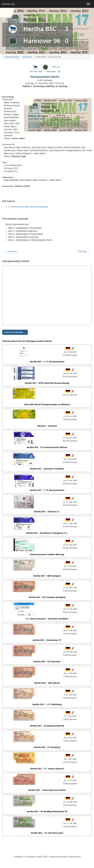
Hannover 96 (42, 41)
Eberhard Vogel (19, 156)
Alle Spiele (27, 57)
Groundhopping (12, 57)
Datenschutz (75, 857)
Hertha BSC (40, 29)
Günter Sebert (18, 138)
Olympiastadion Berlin (45, 77)
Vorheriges (11, 251)
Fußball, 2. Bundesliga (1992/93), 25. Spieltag (45, 86)
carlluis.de (8, 4)
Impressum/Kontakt (58, 857)
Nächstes (84, 251)
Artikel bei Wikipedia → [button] (15, 332)
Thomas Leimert (22, 186)
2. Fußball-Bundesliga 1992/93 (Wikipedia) (28, 207)
